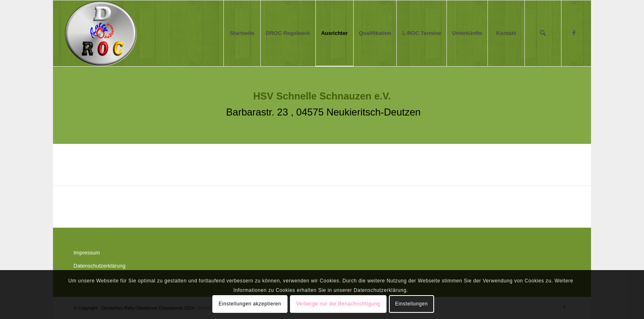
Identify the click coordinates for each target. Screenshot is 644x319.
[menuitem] (242, 33)
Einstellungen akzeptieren (250, 304)
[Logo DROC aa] (101, 33)
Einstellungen (412, 304)
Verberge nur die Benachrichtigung (338, 304)
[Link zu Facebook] (574, 33)
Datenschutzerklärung (99, 266)
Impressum (87, 253)
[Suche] (543, 33)
